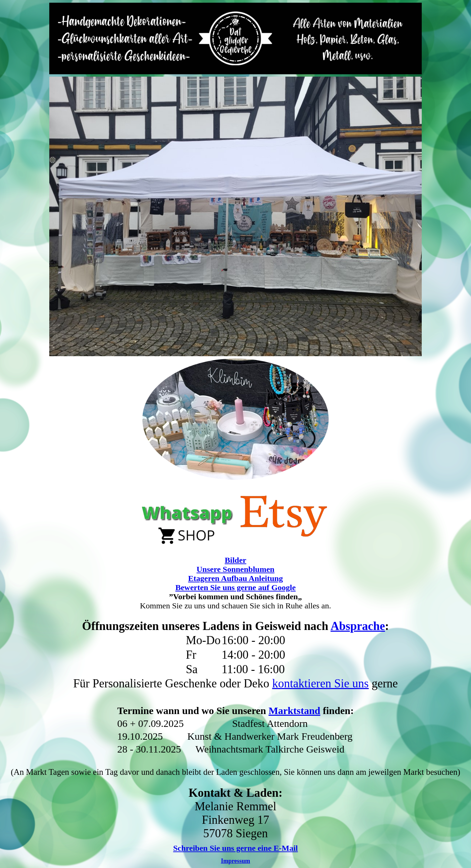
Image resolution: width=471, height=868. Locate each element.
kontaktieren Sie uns (321, 683)
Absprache (358, 626)
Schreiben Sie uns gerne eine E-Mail (235, 848)
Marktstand (294, 711)
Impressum (236, 861)
